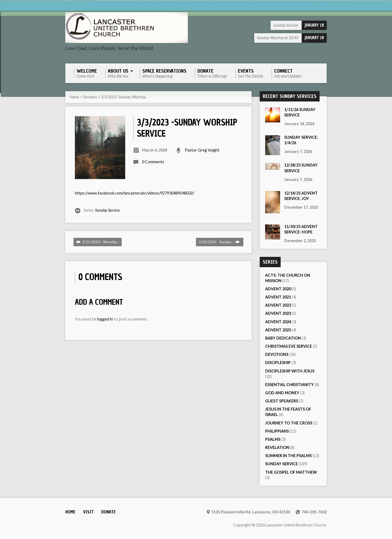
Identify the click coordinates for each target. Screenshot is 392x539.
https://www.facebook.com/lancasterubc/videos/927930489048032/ (135, 193)
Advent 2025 (278, 330)
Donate (108, 512)
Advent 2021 (278, 297)
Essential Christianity (290, 385)
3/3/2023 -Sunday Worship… (124, 97)
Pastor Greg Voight (202, 150)
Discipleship (278, 363)
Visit (88, 512)
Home (74, 97)
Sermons (90, 97)
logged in (105, 319)
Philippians (277, 431)
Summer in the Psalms (288, 456)
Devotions (277, 354)
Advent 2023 (278, 313)
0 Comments (153, 162)
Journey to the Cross (289, 423)
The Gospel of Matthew (291, 472)
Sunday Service (107, 210)
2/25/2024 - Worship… (98, 242)
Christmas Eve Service (289, 346)
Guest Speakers (282, 401)
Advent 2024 (278, 322)
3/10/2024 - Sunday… (219, 242)
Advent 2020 (278, 289)
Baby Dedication (283, 338)
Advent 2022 (278, 305)
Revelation (277, 447)
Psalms (273, 439)
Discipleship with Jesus (290, 371)
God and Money (282, 393)
